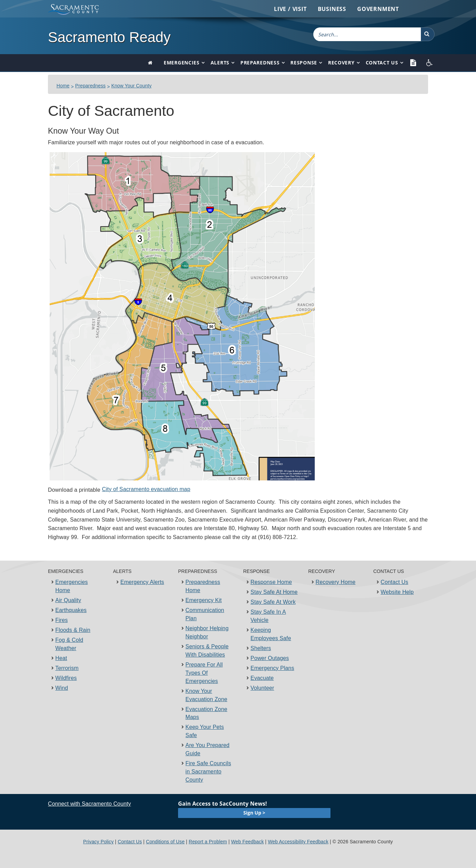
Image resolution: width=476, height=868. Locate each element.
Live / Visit (290, 9)
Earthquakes (71, 610)
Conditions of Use (165, 842)
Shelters (261, 648)
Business (332, 9)
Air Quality (68, 600)
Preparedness (260, 63)
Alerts (220, 63)
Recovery (341, 63)
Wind (62, 688)
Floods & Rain (73, 630)
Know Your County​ (131, 86)
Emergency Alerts (142, 582)
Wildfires (66, 678)
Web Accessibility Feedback (298, 842)
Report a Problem (208, 842)
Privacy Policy (98, 842)
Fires (62, 620)
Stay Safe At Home (274, 592)
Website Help (397, 592)
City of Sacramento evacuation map (146, 489)
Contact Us (382, 63)
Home (63, 86)
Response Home (271, 582)
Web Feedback (248, 842)
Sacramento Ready (109, 37)
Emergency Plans (272, 668)
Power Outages (270, 658)
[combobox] (367, 34)
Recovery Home (336, 582)
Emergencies (182, 63)
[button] (428, 34)
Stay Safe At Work (273, 602)
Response (304, 63)
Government (378, 9)
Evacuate (262, 678)
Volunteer (262, 688)
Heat (61, 658)
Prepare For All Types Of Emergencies (204, 673)
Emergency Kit (204, 600)
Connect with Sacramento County (89, 804)
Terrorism (67, 668)
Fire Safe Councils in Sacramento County (208, 772)
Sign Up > (254, 813)
